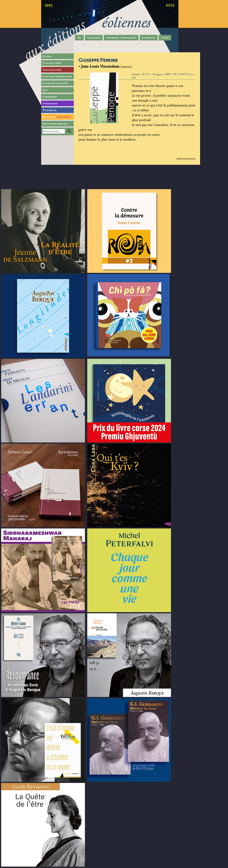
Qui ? (45, 90)
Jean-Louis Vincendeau (100, 66)
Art (79, 38)
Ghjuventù (94, 38)
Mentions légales (186, 159)
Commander (50, 97)
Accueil (47, 56)
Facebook (51, 110)
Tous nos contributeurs (57, 76)
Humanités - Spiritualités (121, 38)
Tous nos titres (52, 63)
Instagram (51, 103)
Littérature (149, 38)
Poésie (165, 38)
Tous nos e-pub (52, 70)
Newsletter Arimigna (55, 124)
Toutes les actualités (55, 83)
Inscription (56, 117)
